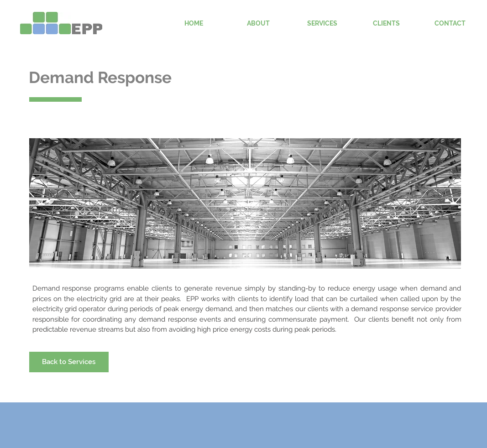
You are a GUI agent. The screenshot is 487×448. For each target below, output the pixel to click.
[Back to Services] (69, 362)
